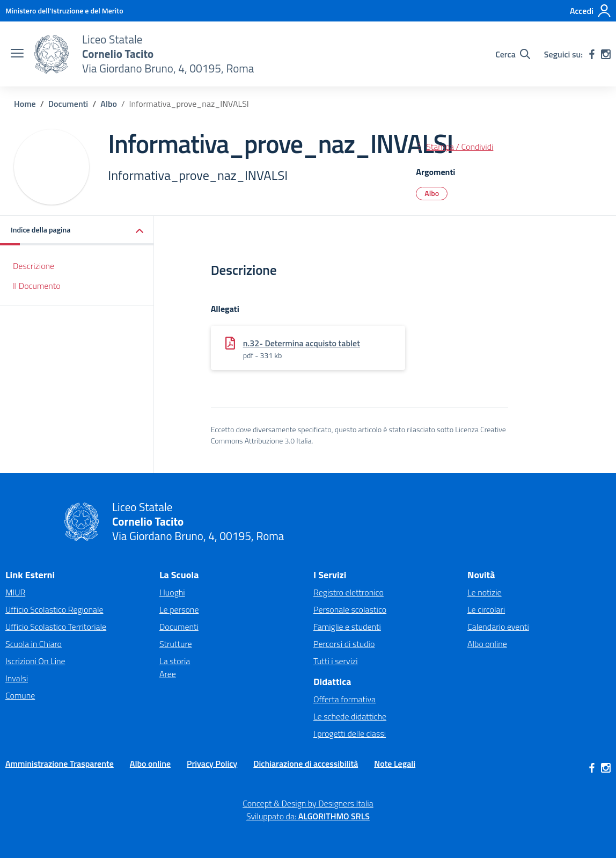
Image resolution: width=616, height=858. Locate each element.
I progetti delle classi (350, 733)
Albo (432, 193)
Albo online (487, 644)
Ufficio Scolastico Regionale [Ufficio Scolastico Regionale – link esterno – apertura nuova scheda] (54, 609)
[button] (77, 231)
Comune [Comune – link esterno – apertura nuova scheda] (20, 695)
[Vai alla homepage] (52, 54)
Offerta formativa (344, 699)
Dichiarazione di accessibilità (306, 764)
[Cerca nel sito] (513, 54)
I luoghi (172, 592)
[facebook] (592, 54)
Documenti (179, 627)
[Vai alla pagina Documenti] (68, 104)
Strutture (176, 644)
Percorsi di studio (344, 644)
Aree (168, 674)
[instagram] (606, 54)
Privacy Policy (212, 764)
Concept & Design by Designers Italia (308, 803)
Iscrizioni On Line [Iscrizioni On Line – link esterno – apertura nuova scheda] (35, 661)
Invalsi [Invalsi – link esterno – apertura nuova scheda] (17, 678)
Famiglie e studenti (347, 627)
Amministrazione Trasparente (60, 764)
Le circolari (486, 609)
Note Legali (395, 764)
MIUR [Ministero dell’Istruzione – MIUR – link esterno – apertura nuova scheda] (15, 592)
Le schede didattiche (350, 716)
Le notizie (485, 592)
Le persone (179, 609)
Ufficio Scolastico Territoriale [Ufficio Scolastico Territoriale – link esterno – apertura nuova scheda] (56, 627)
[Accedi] (590, 11)
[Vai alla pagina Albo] (109, 104)
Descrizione (34, 266)
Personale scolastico (350, 609)
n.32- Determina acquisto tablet (302, 343)
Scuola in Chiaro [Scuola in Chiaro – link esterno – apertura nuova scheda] (34, 644)
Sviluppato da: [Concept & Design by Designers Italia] (308, 816)
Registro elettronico (349, 592)
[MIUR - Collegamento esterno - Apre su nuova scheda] (64, 10)
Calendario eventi (498, 627)
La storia (175, 661)
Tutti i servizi (336, 661)
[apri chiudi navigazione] (17, 54)
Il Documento (37, 286)
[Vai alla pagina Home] (25, 104)
